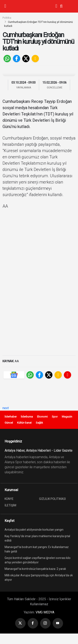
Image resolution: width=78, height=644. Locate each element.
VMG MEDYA (45, 612)
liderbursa (27, 417)
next (6, 408)
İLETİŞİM (10, 505)
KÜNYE (9, 499)
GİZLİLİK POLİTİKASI (52, 499)
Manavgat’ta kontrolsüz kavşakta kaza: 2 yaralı (35, 569)
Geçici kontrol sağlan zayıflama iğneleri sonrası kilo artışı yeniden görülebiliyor (38, 560)
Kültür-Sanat (24, 423)
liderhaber (11, 417)
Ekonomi (42, 417)
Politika (7, 18)
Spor (55, 417)
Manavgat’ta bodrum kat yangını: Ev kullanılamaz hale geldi (37, 549)
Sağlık (39, 423)
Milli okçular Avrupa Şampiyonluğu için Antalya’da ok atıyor (39, 577)
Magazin (67, 417)
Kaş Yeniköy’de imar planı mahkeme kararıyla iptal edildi (37, 538)
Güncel (9, 423)
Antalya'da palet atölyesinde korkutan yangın (34, 530)
